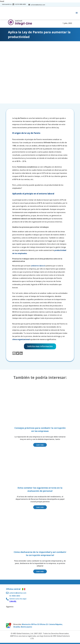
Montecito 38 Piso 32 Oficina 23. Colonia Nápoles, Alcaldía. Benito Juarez (38, 626)
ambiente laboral (38, 266)
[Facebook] (14, 353)
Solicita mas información (40, 346)
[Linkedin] (21, 353)
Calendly (13, 601)
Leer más (40, 445)
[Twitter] (18, 353)
